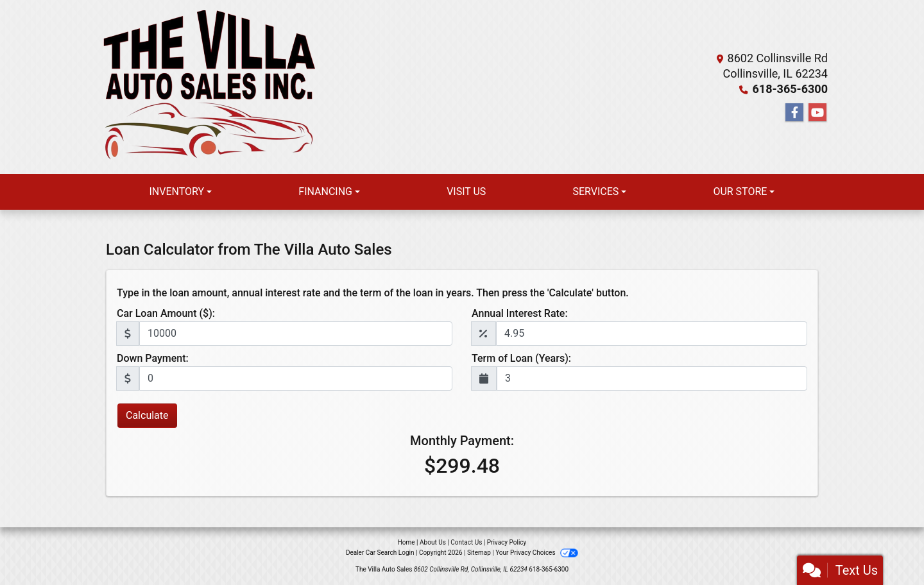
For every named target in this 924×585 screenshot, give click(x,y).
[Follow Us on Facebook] (794, 113)
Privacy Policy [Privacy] (507, 542)
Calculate (147, 415)
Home (406, 542)
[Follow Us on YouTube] (817, 113)
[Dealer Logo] (209, 87)
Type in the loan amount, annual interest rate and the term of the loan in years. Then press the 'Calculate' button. (373, 293)
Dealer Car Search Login (380, 553)
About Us (433, 542)
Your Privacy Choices (537, 553)
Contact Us (466, 542)
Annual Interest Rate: (520, 313)
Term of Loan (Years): (521, 358)
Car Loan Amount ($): (166, 313)
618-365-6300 (790, 89)
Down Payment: (153, 358)
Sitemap (479, 553)
